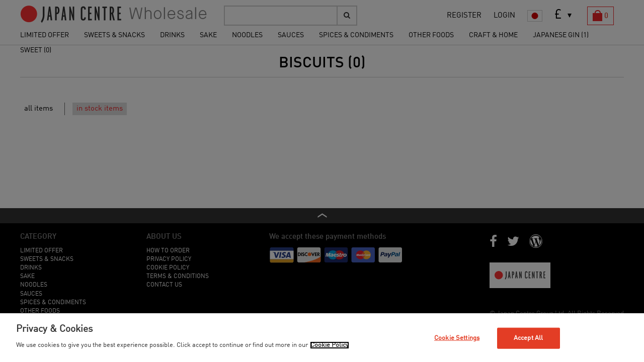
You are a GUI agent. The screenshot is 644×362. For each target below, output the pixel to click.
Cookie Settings (457, 338)
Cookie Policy (330, 345)
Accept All (528, 338)
